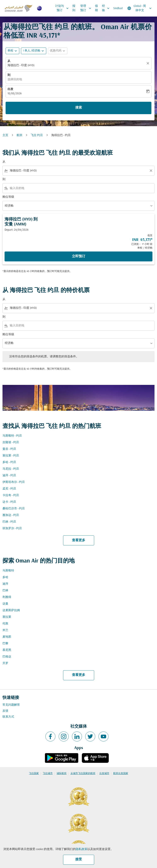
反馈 (5, 711)
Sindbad (118, 8)
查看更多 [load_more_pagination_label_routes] (79, 540)
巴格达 (7, 657)
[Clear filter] (151, 171)
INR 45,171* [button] (43, 36)
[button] (34, 51)
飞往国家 (34, 773)
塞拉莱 (7, 617)
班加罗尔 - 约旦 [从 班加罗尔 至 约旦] (12, 529)
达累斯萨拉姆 (11, 610)
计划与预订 (63, 8)
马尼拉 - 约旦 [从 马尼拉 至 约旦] (11, 469)
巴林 (5, 591)
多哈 (5, 577)
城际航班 (62, 773)
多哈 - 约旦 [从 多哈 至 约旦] (9, 462)
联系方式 (8, 717)
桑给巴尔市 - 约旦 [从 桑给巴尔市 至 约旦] (14, 509)
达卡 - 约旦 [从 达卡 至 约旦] (9, 502)
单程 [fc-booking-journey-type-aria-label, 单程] (10, 51)
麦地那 (7, 637)
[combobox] (78, 171)
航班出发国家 (121, 773)
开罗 (5, 663)
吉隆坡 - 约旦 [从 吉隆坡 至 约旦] (11, 442)
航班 (19, 135)
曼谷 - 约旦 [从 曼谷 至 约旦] (9, 449)
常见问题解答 (11, 705)
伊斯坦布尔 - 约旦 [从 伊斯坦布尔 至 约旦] (14, 482)
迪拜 (5, 584)
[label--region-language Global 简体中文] (140, 8)
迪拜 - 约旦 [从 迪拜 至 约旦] (9, 476)
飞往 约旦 (37, 135)
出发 (10, 89)
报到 (74, 8)
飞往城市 (48, 773)
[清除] (148, 63)
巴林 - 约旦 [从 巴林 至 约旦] (9, 522)
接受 (79, 860)
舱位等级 (8, 197)
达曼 (5, 604)
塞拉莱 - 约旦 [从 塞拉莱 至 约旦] (11, 456)
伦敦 (5, 624)
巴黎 (5, 644)
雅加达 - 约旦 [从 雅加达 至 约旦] (11, 515)
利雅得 (7, 597)
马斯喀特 (8, 571)
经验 (107, 8)
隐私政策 (82, 849)
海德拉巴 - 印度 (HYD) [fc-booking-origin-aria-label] (21, 65)
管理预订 (87, 8)
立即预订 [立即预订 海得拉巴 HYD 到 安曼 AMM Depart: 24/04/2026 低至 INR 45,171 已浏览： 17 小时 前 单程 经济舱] (79, 256)
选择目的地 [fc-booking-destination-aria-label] (15, 80)
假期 (96, 8)
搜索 (79, 108)
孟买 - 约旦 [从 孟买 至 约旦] (9, 489)
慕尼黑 (7, 650)
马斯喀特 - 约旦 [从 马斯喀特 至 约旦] (12, 436)
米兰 (5, 630)
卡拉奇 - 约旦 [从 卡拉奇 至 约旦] (11, 495)
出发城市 (104, 773)
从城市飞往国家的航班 (83, 773)
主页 (5, 135)
